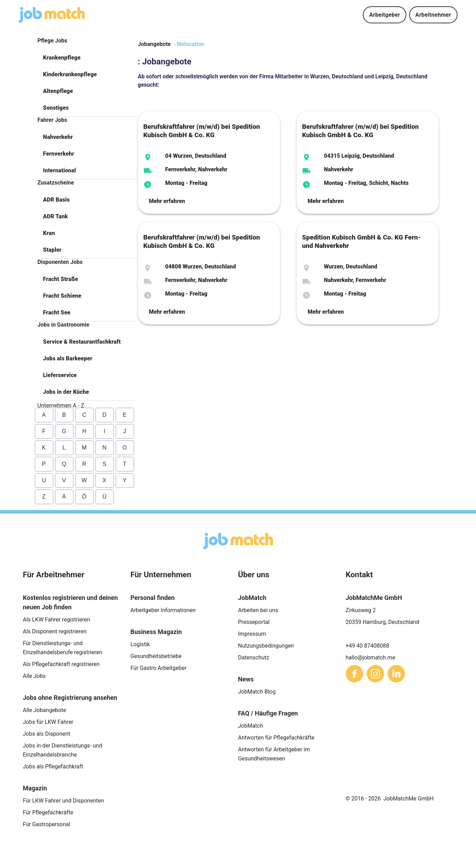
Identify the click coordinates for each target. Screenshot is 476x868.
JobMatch (251, 726)
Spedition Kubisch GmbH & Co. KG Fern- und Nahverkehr (362, 242)
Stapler (52, 250)
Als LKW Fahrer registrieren (57, 620)
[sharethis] (354, 674)
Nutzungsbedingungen (266, 646)
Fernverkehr (59, 154)
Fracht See (57, 312)
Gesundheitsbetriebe (156, 656)
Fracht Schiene (62, 296)
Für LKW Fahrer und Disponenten (64, 801)
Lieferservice (60, 375)
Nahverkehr (58, 137)
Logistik (140, 644)
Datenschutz (254, 658)
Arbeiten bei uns (258, 610)
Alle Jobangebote (45, 710)
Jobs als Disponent (47, 734)
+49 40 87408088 (368, 646)
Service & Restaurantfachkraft (82, 342)
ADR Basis (57, 200)
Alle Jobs (34, 676)
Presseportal (254, 622)
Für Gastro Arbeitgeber (159, 668)
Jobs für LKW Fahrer (48, 722)
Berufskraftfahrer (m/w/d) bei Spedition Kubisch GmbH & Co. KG (202, 131)
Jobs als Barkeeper (68, 358)
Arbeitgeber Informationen (163, 610)
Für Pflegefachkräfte (48, 812)
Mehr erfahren (167, 201)
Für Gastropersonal (47, 824)
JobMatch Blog (257, 692)
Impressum (252, 634)
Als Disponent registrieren (55, 631)
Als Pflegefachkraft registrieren (61, 664)
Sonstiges (56, 108)
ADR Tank (56, 216)
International (60, 170)
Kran (49, 233)
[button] (88, 58)
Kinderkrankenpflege (70, 74)
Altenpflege (58, 91)
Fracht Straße (61, 279)
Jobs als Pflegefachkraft (53, 767)
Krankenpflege (62, 58)
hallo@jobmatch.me (371, 658)
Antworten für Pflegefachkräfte (276, 738)
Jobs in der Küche (66, 392)
